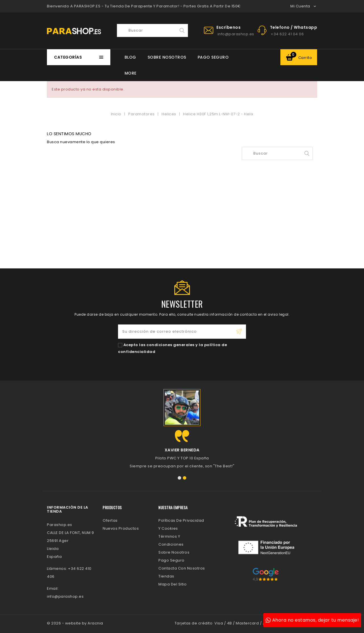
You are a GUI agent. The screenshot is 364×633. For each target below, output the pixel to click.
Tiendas (166, 576)
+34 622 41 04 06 (287, 34)
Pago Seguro (213, 57)
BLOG (130, 57)
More (131, 73)
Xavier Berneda (182, 450)
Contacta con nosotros (182, 568)
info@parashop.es (236, 34)
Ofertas (110, 520)
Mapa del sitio (172, 584)
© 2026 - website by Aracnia (75, 623)
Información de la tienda (68, 509)
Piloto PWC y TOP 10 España (182, 458)
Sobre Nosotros (167, 57)
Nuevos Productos (121, 528)
